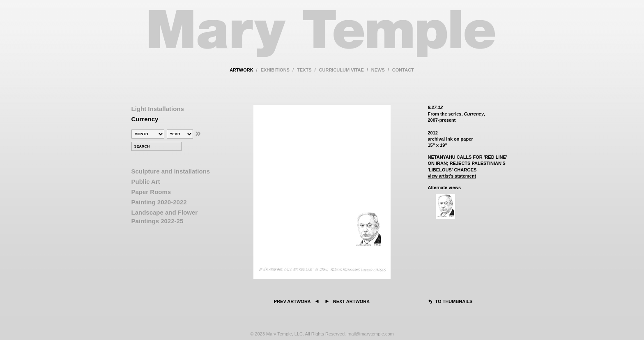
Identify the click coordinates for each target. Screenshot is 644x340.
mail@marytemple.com (371, 334)
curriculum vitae (342, 70)
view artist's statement (452, 176)
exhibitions (275, 70)
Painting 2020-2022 (159, 202)
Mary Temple (322, 38)
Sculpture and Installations (171, 171)
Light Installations (158, 109)
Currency (145, 119)
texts (304, 70)
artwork (241, 70)
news (378, 70)
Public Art (146, 182)
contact (403, 70)
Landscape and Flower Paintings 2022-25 (165, 217)
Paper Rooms (151, 192)
